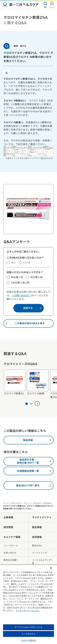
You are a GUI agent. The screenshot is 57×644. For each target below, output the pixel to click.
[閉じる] (51, 568)
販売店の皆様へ (11, 560)
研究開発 (8, 527)
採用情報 (37, 537)
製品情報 (37, 527)
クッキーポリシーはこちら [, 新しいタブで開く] (28, 611)
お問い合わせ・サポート (21, 503)
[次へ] (37, 404)
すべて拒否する (28, 634)
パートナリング (40, 553)
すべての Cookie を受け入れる (28, 627)
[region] (28, 604)
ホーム (6, 503)
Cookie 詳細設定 (28, 640)
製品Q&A (37, 503)
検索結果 (47, 503)
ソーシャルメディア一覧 (43, 562)
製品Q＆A (37, 546)
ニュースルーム (11, 546)
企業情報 (8, 517)
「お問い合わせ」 (21, 295)
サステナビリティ (42, 517)
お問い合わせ (10, 553)
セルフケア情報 (12, 537)
